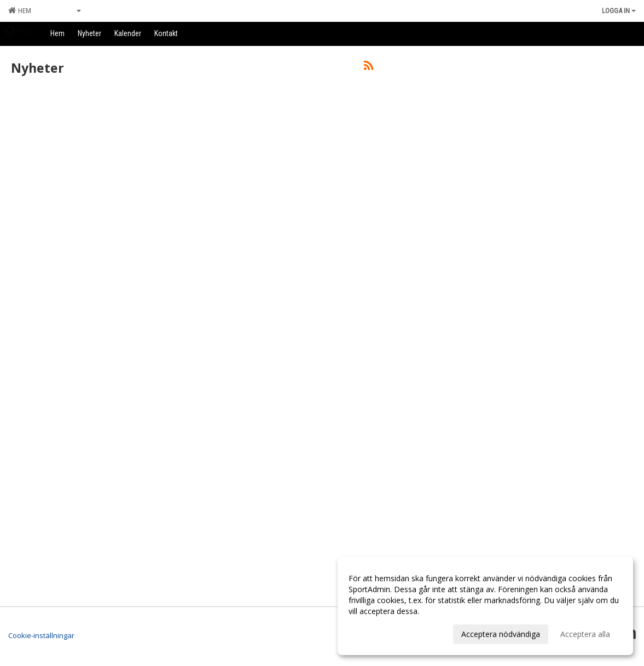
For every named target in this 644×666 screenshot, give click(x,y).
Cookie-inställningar (41, 635)
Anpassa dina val (378, 633)
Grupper (64, 11)
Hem (20, 10)
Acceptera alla (585, 634)
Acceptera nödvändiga (501, 634)
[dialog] (485, 606)
